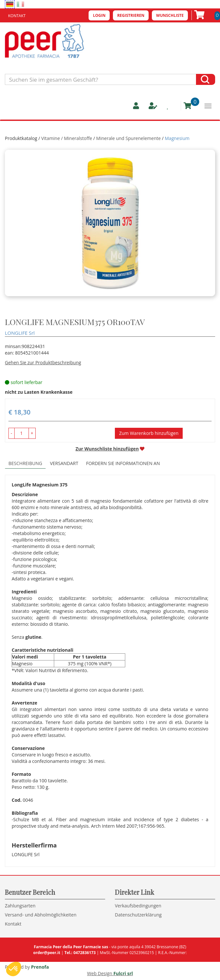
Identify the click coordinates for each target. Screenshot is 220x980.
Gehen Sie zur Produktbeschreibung (43, 362)
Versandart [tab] (64, 463)
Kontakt (17, 16)
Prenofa (40, 967)
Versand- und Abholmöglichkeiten (41, 915)
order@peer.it (47, 953)
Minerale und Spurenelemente (128, 138)
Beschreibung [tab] (25, 463)
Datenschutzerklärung (138, 915)
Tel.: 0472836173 (80, 953)
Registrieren (131, 15)
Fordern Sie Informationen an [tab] (123, 463)
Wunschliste (170, 15)
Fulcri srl (123, 973)
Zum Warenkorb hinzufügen (149, 433)
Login (99, 15)
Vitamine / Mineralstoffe (67, 138)
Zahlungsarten (20, 906)
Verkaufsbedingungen (138, 906)
